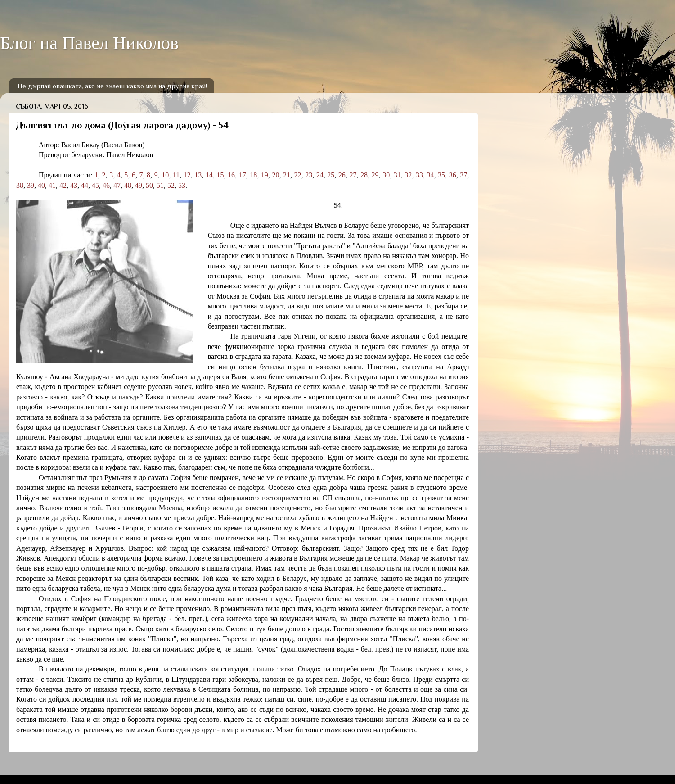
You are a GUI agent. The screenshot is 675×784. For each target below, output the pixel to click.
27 (353, 175)
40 (41, 185)
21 (287, 175)
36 (453, 175)
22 (298, 175)
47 (117, 185)
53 (182, 185)
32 (408, 175)
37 (463, 175)
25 (331, 175)
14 (209, 175)
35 (441, 175)
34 (430, 175)
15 (220, 175)
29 (375, 175)
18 (253, 175)
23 (309, 175)
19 (265, 175)
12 (187, 175)
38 (20, 185)
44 (85, 185)
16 (231, 175)
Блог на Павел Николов (89, 43)
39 (31, 185)
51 (160, 185)
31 (397, 175)
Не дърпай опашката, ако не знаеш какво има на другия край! (112, 86)
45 (95, 185)
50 (149, 185)
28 (364, 175)
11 (176, 175)
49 (139, 185)
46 (106, 185)
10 (165, 175)
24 (320, 175)
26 (342, 175)
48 (128, 185)
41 (52, 185)
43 (74, 185)
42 (63, 185)
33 (419, 175)
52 (171, 185)
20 (275, 175)
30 (386, 175)
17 (243, 175)
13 (198, 175)
